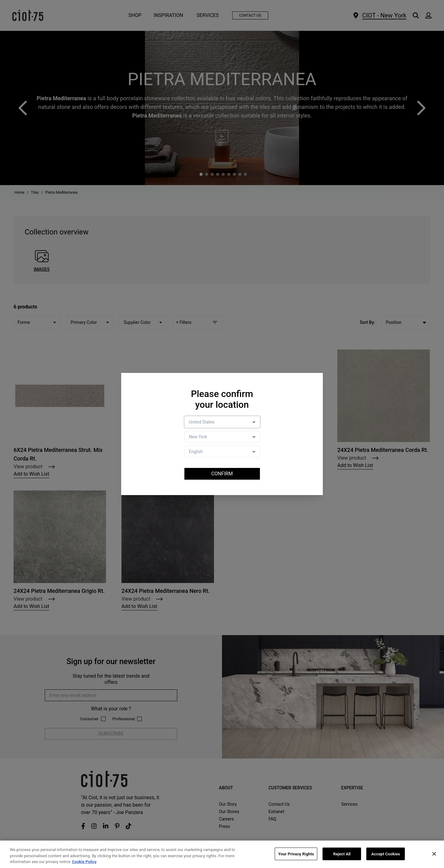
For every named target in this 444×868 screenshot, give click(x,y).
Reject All (342, 854)
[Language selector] (222, 452)
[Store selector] (222, 437)
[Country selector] (222, 422)
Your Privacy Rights (296, 854)
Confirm (222, 474)
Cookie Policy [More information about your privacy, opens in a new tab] (84, 862)
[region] (222, 854)
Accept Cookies (386, 854)
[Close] (434, 854)
